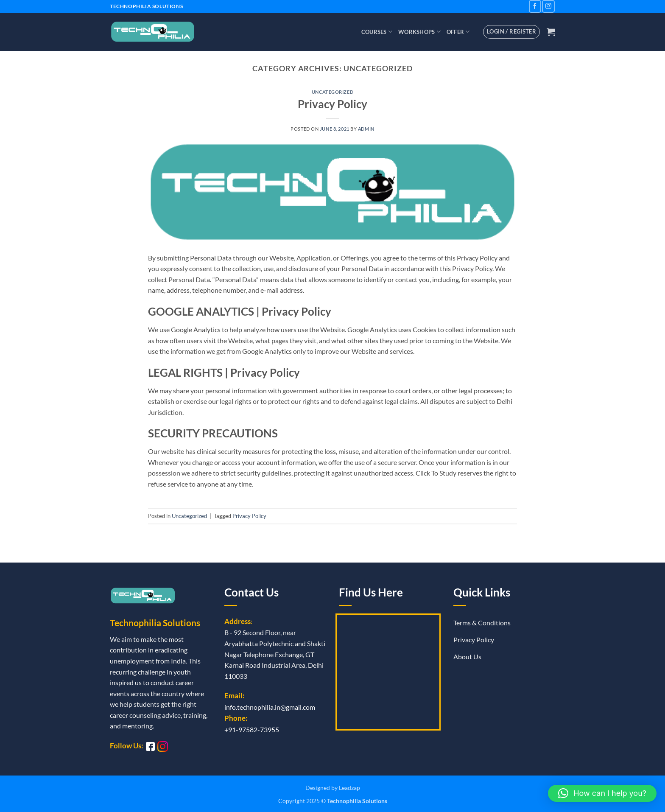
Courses (377, 32)
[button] (551, 32)
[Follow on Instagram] (548, 6)
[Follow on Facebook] (535, 6)
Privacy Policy (332, 104)
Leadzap (349, 788)
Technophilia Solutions (357, 801)
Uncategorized (332, 92)
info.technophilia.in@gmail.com (270, 707)
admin (366, 129)
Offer (458, 32)
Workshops (419, 32)
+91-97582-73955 (252, 729)
